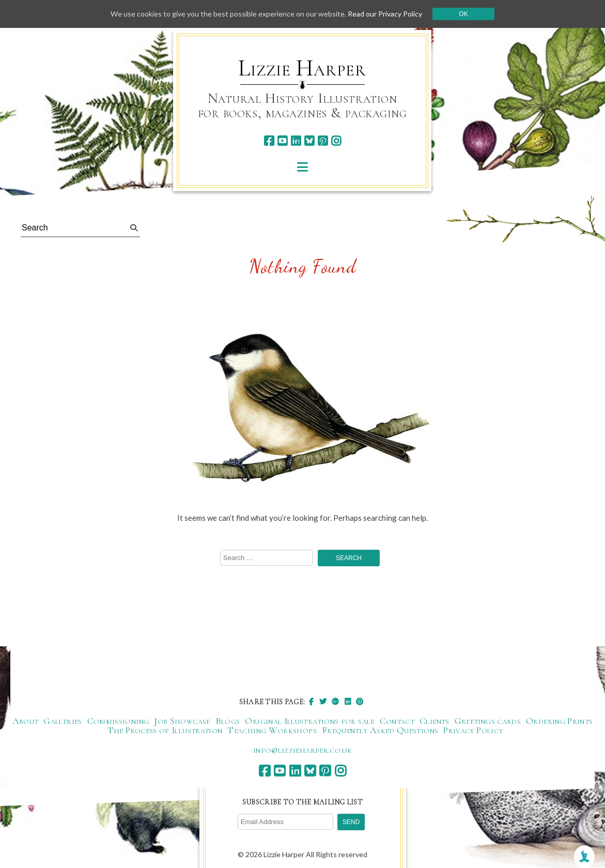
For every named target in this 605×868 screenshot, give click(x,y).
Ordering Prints (559, 721)
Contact (397, 721)
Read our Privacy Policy (385, 14)
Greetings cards (488, 721)
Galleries (63, 721)
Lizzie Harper (302, 68)
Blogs (228, 721)
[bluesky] (309, 141)
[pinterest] (323, 141)
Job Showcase (182, 721)
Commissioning (118, 721)
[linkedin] (296, 141)
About (26, 721)
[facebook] (269, 141)
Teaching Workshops (272, 730)
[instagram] (336, 141)
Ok (463, 14)
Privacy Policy (473, 730)
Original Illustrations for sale (309, 721)
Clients (435, 721)
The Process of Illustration (165, 730)
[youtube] (282, 141)
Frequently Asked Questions (380, 730)
